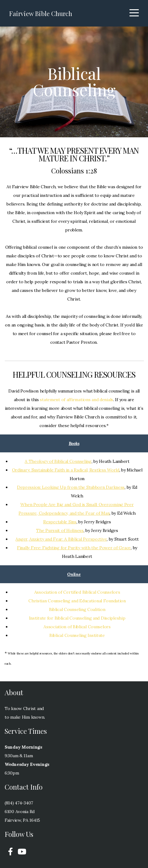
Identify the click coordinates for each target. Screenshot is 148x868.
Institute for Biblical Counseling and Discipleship (77, 618)
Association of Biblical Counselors (77, 627)
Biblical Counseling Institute (77, 635)
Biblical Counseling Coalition (77, 609)
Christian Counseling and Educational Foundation (77, 601)
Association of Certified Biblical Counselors (77, 592)
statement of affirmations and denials (76, 400)
